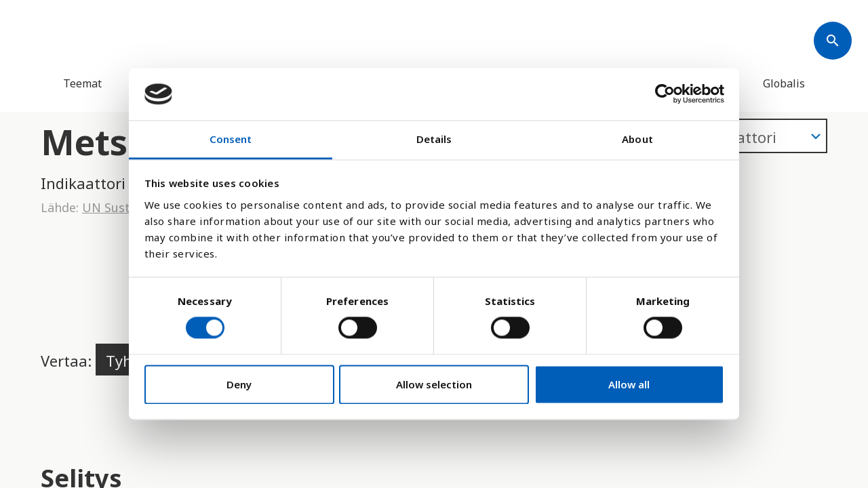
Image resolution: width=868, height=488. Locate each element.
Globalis (784, 83)
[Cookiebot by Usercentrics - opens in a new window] (665, 94)
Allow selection (434, 384)
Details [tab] (434, 139)
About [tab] (637, 139)
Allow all (629, 384)
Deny (239, 384)
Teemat (82, 83)
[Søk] (833, 41)
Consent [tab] (231, 139)
